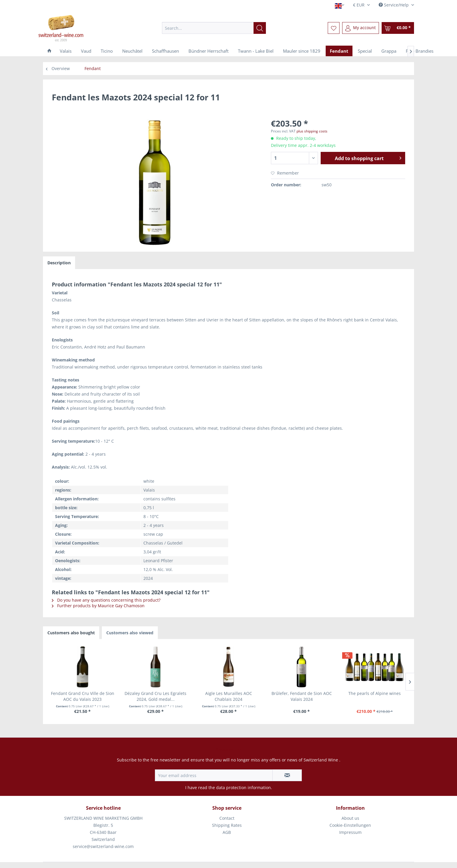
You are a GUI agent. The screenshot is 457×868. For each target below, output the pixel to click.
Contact (227, 818)
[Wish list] (334, 28)
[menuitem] (214, 28)
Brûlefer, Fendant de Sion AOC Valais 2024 (302, 696)
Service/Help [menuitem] (394, 5)
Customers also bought (71, 633)
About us (350, 818)
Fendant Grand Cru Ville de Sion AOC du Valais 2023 (83, 696)
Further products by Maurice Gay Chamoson (98, 606)
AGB (227, 832)
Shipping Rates (227, 825)
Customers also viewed (130, 633)
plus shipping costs (312, 131)
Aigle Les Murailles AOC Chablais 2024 (229, 696)
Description (59, 263)
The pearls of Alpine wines (375, 693)
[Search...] (214, 28)
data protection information (244, 787)
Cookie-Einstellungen (350, 825)
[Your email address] (214, 775)
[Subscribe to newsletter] (287, 775)
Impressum (350, 832)
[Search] (260, 28)
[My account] (361, 28)
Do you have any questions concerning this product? (106, 600)
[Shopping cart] (398, 28)
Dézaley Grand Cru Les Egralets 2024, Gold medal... (155, 696)
